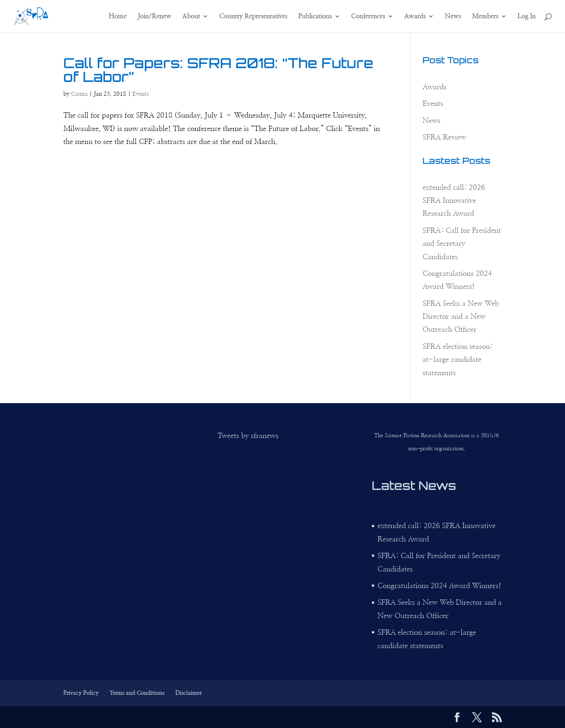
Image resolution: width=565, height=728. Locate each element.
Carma (79, 94)
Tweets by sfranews (248, 436)
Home (118, 16)
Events (140, 94)
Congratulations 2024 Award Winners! (439, 586)
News (453, 16)
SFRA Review (444, 137)
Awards (415, 16)
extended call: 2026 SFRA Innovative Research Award (454, 201)
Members (485, 16)
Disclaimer (189, 693)
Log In (527, 16)
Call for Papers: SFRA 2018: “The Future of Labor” (218, 70)
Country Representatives (253, 16)
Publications (315, 16)
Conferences (368, 16)
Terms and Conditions (137, 693)
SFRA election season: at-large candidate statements (458, 360)
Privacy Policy (81, 693)
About (191, 16)
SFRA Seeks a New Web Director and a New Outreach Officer (461, 317)
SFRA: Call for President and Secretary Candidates (462, 244)
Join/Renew (154, 16)
